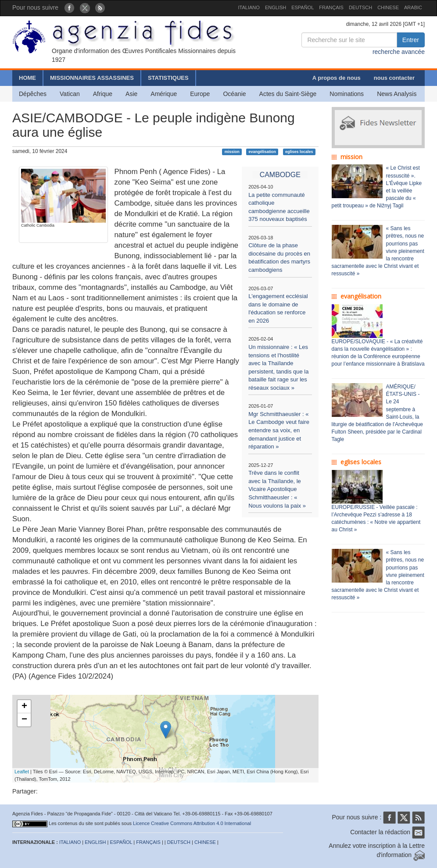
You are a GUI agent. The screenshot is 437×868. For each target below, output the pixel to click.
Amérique (164, 94)
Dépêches (33, 94)
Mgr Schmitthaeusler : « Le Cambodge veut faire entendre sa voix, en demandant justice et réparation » (279, 430)
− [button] (24, 720)
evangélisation (263, 152)
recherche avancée (399, 52)
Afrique (103, 94)
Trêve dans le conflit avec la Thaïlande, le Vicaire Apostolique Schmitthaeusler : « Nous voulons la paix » (277, 489)
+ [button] (24, 707)
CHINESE (388, 7)
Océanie (234, 94)
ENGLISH (276, 7)
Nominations (347, 94)
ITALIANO (249, 7)
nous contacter (394, 78)
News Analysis (397, 94)
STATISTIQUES (168, 78)
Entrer (411, 40)
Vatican (70, 94)
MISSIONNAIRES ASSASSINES (92, 78)
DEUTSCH (360, 7)
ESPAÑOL (303, 7)
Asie (131, 94)
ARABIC (413, 7)
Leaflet (22, 772)
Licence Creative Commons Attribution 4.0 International (192, 823)
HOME (27, 78)
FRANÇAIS (331, 7)
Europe (200, 94)
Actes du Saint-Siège (288, 94)
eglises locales (299, 152)
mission (232, 152)
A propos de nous (337, 78)
